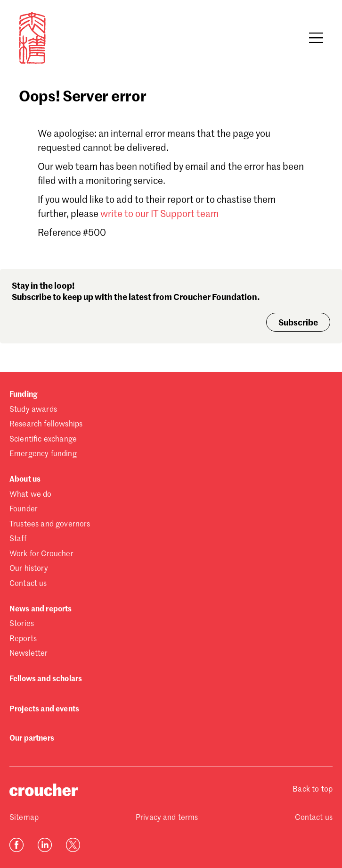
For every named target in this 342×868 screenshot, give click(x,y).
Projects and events (44, 709)
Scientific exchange (43, 440)
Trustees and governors (50, 525)
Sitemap (24, 818)
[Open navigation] (316, 38)
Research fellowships (46, 425)
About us (25, 480)
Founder (24, 509)
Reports (23, 639)
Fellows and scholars (46, 679)
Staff (18, 539)
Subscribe (298, 323)
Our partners (32, 739)
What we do (31, 495)
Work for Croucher (41, 554)
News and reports (41, 609)
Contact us (28, 584)
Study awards (33, 410)
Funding (23, 395)
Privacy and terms (167, 818)
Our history (29, 569)
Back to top (313, 790)
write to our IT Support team (159, 215)
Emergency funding (43, 454)
